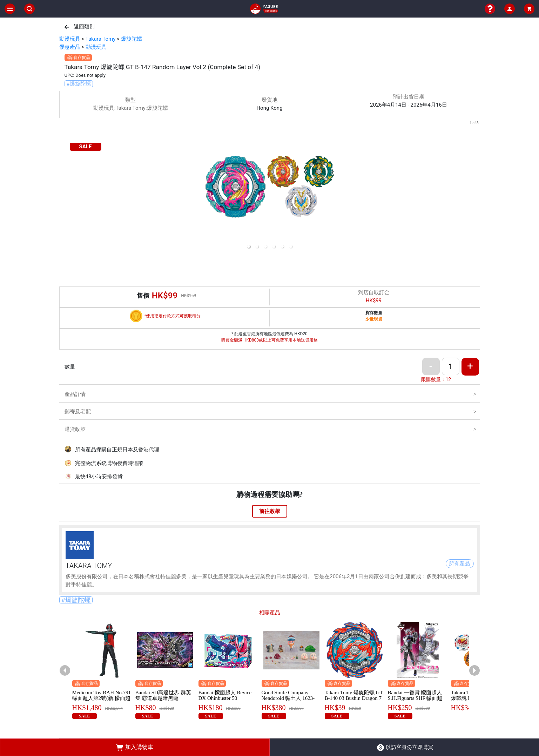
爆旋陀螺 (132, 39)
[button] (249, 247)
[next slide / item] (475, 186)
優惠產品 (70, 47)
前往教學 (270, 511)
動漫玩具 (70, 39)
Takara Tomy (100, 39)
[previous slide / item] (64, 186)
